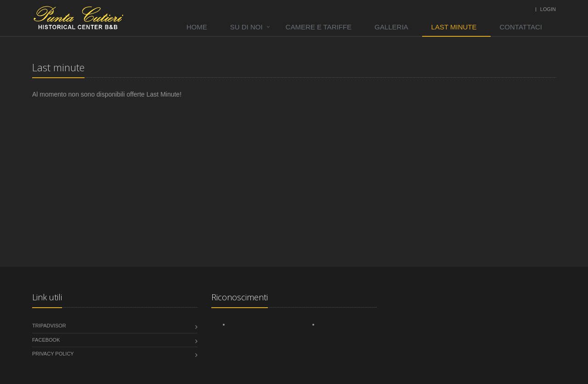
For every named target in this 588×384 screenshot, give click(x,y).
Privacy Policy (53, 354)
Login (548, 9)
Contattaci (521, 27)
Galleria (391, 27)
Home (197, 27)
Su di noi (246, 27)
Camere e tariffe (319, 27)
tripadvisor (49, 326)
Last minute (454, 27)
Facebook (46, 340)
